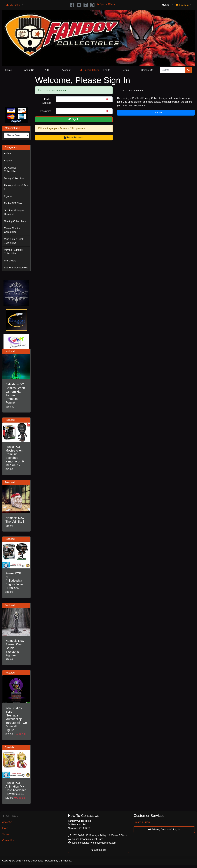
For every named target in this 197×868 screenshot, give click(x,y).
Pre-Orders (10, 261)
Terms (126, 70)
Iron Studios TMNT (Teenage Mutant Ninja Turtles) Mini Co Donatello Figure (16, 719)
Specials (9, 747)
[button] (14, 5)
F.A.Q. (46, 70)
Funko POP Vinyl (13, 203)
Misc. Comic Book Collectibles (14, 241)
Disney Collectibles (14, 178)
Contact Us (147, 70)
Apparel (8, 161)
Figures (8, 196)
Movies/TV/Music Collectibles (13, 252)
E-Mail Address (47, 101)
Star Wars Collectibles (16, 268)
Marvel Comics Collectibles (12, 230)
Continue (156, 113)
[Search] (173, 70)
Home (9, 70)
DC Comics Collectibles (10, 170)
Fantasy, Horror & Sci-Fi (16, 187)
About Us (29, 70)
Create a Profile (142, 822)
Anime (7, 153)
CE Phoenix (65, 861)
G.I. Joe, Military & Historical (14, 212)
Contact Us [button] (99, 850)
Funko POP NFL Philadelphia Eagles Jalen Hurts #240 (14, 581)
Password (46, 111)
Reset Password (74, 137)
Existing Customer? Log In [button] (164, 830)
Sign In (74, 119)
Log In (107, 70)
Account (66, 70)
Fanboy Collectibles (33, 861)
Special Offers (90, 70)
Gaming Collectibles (15, 221)
